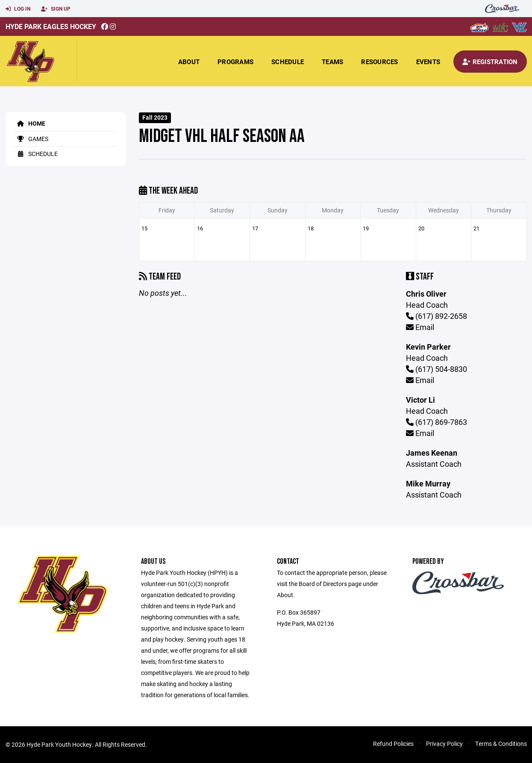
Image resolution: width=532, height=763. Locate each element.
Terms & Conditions (501, 744)
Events (428, 62)
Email (420, 327)
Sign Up (56, 9)
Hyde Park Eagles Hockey (51, 26)
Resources (379, 62)
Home (30, 123)
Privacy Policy (444, 744)
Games (31, 139)
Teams (332, 62)
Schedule (288, 62)
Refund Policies (393, 744)
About (189, 62)
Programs (235, 62)
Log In (18, 9)
